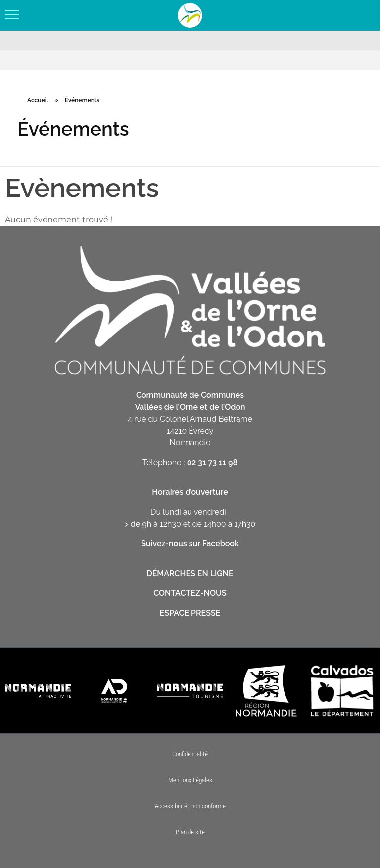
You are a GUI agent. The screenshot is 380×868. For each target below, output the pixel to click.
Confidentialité (190, 754)
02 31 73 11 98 (212, 462)
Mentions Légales (190, 780)
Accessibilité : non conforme (190, 806)
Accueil (38, 100)
